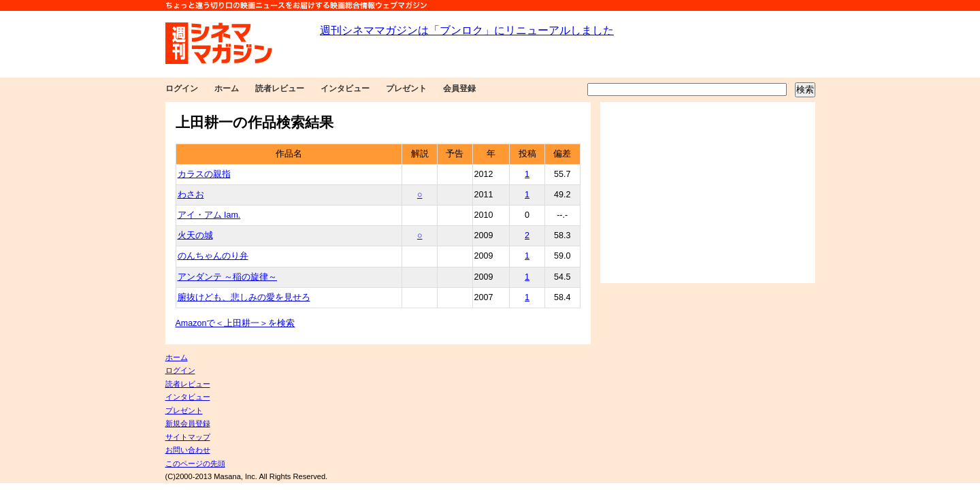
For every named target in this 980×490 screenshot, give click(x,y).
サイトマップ (188, 437)
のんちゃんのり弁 (213, 256)
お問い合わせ (188, 450)
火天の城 (195, 235)
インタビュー (345, 88)
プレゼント (406, 88)
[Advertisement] (708, 193)
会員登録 (459, 88)
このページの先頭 (195, 463)
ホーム (227, 88)
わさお (191, 195)
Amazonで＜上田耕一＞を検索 (235, 323)
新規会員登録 (188, 423)
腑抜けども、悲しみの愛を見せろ (244, 297)
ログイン (182, 88)
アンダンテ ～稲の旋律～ (227, 277)
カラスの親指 (204, 174)
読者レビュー (280, 88)
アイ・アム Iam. (209, 215)
